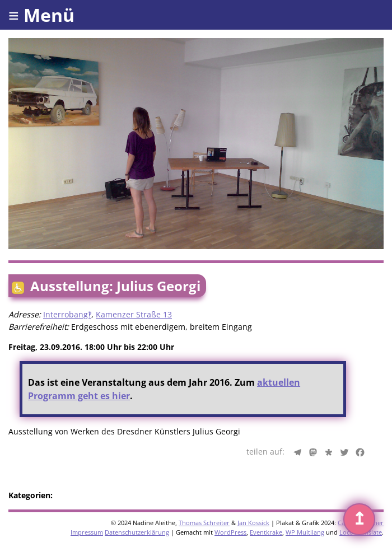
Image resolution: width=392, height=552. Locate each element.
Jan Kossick (253, 523)
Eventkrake (266, 532)
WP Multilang (305, 532)
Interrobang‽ (67, 314)
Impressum (87, 532)
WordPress (230, 532)
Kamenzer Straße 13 (134, 314)
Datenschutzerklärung (137, 532)
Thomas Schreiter (204, 523)
